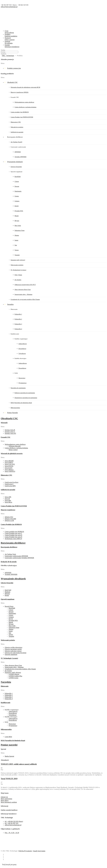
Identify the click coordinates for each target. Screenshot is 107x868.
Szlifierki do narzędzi (17, 132)
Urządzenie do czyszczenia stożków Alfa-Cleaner (25, 299)
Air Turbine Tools (10, 554)
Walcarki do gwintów (17, 127)
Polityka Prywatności (25, 851)
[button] (53, 63)
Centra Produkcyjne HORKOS (11, 524)
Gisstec (17, 196)
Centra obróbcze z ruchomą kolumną (25, 107)
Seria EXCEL (9, 466)
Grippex (17, 201)
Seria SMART (9, 461)
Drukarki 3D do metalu (9, 562)
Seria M (7, 499)
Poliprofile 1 (18, 314)
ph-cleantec (18, 280)
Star (16, 245)
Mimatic (7, 594)
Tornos (17, 250)
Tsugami (17, 255)
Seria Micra (8, 502)
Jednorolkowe (23, 344)
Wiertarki (4, 423)
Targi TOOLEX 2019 (9, 779)
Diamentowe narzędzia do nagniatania (26, 398)
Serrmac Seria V (10, 432)
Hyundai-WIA (19, 211)
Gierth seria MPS (10, 486)
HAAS (17, 206)
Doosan (17, 186)
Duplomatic (18, 191)
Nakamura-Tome (20, 230)
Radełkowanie (15, 334)
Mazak (17, 216)
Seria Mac (8, 500)
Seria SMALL (9, 470)
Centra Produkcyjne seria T (13, 533)
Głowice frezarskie (16, 167)
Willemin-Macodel (15, 446)
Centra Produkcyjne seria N (13, 537)
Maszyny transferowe (8, 510)
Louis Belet (8, 737)
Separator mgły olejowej (18, 260)
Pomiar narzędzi (9, 745)
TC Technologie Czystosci (18, 270)
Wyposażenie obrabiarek (15, 162)
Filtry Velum (18, 275)
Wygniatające (23, 383)
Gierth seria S (9, 484)
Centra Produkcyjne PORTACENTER (22, 117)
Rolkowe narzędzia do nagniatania (25, 393)
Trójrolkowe (22, 354)
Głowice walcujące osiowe (13, 651)
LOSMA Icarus (13, 678)
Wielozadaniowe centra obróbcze (24, 102)
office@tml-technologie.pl (9, 7)
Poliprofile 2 (18, 319)
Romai (7, 595)
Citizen (17, 181)
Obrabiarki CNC (12, 82)
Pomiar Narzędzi (12, 413)
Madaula (7, 592)
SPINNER (18, 152)
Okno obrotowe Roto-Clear (23, 290)
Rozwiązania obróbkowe (15, 137)
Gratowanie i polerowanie (18, 147)
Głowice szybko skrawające (14, 647)
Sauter (16, 240)
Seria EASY (9, 468)
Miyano (17, 221)
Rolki (16, 373)
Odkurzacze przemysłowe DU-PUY (25, 285)
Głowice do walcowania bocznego (16, 653)
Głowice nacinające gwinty (13, 649)
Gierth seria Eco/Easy (12, 482)
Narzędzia (10, 304)
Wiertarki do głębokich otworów (12, 453)
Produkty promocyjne (14, 68)
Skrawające (22, 378)
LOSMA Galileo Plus (15, 676)
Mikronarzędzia (15, 408)
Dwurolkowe (22, 349)
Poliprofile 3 (18, 324)
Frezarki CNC (15, 97)
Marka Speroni (9, 756)
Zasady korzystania (39, 851)
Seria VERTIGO (10, 471)
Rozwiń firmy (9, 606)
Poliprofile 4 (18, 329)
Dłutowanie (14, 309)
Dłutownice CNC (16, 122)
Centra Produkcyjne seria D (13, 535)
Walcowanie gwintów (17, 265)
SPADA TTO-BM (10, 519)
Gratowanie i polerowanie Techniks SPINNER (19, 558)
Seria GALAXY (10, 464)
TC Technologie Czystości (9, 658)
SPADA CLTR (9, 521)
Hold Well (8, 590)
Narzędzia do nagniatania (18, 388)
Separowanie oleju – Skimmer (23, 294)
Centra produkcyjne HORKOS (20, 112)
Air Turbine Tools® (16, 142)
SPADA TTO (9, 517)
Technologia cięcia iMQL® (13, 539)
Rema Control (13, 450)
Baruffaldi (18, 177)
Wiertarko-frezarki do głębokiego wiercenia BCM (25, 87)
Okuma (17, 235)
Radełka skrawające (20, 358)
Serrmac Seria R (10, 430)
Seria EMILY (9, 463)
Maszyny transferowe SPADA (20, 92)
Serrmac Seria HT (10, 433)
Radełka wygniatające (21, 339)
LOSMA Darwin (14, 674)
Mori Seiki (18, 226)
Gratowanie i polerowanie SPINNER (16, 556)
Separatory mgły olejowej (13, 672)
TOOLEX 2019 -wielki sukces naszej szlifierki (19, 764)
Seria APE (8, 497)
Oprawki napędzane (17, 172)
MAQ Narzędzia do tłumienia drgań (21, 403)
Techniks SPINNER (20, 157)
